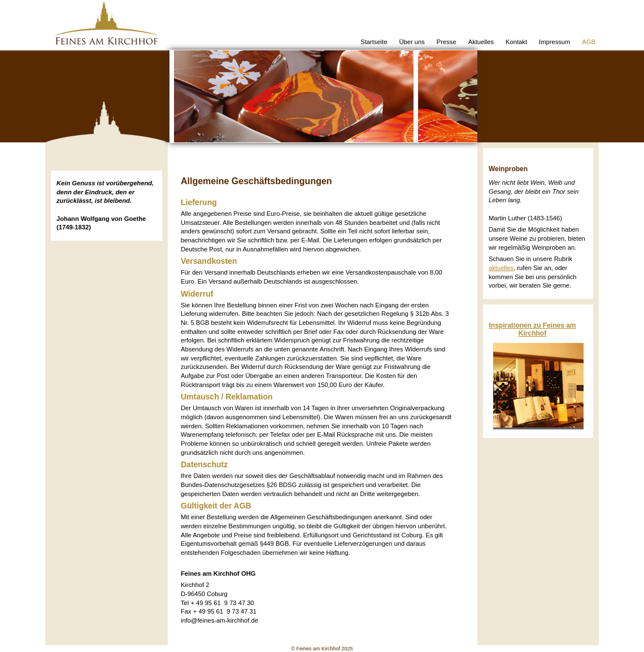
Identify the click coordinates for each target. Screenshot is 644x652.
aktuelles (501, 268)
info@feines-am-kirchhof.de (219, 620)
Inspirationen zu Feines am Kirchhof (532, 329)
